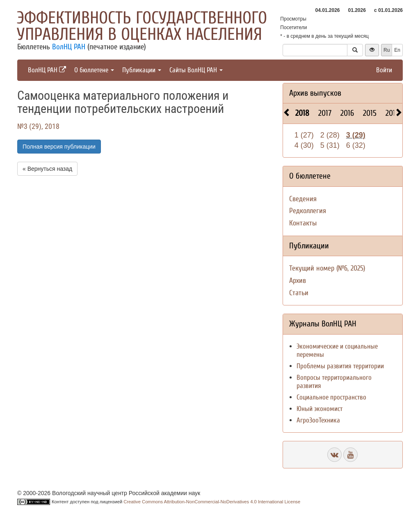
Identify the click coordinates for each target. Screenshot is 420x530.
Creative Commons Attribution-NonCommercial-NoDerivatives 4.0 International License (212, 502)
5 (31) (330, 145)
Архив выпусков (315, 93)
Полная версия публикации (59, 147)
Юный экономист (320, 409)
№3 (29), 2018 (38, 126)
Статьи (299, 293)
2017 (325, 113)
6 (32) (356, 145)
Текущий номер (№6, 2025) (327, 268)
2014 (392, 113)
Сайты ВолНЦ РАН (196, 70)
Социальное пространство (331, 397)
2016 (347, 113)
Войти (384, 70)
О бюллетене (94, 70)
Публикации (142, 70)
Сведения (303, 199)
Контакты (303, 223)
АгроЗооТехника (318, 420)
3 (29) (356, 135)
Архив (298, 281)
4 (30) (304, 145)
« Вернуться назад (47, 169)
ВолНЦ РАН (69, 47)
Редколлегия (308, 211)
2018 (302, 113)
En (397, 50)
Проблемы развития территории (340, 366)
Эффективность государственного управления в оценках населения (142, 26)
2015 (370, 113)
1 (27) (304, 135)
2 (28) (330, 135)
